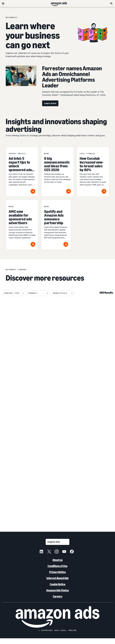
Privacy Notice (57, 578)
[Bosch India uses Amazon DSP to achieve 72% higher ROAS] (95, 383)
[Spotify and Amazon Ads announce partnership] (56, 225)
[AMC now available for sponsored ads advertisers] (22, 225)
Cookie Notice (58, 590)
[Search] (111, 3)
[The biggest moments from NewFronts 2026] (95, 491)
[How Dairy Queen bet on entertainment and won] (20, 437)
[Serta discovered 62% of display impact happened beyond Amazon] (58, 329)
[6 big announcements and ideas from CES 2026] (57, 172)
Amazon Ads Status (58, 596)
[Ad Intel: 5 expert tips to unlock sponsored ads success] (22, 172)
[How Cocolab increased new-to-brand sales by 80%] (93, 172)
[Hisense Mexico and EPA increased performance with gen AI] (58, 437)
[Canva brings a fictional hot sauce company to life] (58, 383)
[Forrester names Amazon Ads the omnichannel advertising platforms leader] (58, 491)
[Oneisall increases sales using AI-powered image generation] (95, 437)
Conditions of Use (57, 572)
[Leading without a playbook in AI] (20, 491)
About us (58, 566)
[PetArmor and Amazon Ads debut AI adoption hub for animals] (20, 383)
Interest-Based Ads (58, 584)
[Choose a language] (57, 547)
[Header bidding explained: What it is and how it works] (20, 329)
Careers (58, 602)
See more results (58, 525)
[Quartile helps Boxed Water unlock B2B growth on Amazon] (95, 329)
